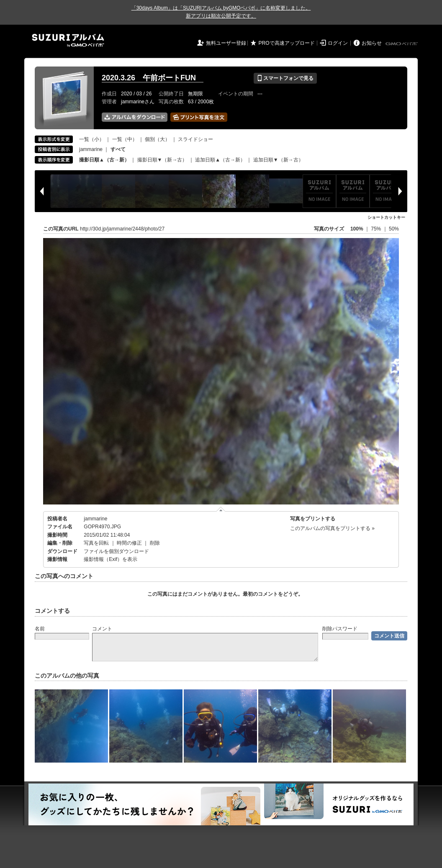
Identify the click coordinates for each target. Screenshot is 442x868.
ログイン (338, 43)
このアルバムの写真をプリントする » (332, 528)
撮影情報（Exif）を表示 (110, 559)
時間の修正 (129, 543)
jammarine (91, 149)
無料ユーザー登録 (226, 43)
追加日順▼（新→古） (278, 160)
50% (394, 229)
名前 (40, 629)
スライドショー (195, 139)
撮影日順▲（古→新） (104, 160)
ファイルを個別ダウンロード (116, 551)
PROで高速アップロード (287, 43)
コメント (102, 629)
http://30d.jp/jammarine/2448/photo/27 (122, 229)
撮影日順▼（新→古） (162, 160)
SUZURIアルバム (68, 40)
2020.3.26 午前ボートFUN (153, 78)
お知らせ (372, 43)
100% (357, 229)
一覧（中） (125, 139)
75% (376, 229)
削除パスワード (340, 629)
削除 (155, 543)
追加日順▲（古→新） (220, 160)
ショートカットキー (386, 217)
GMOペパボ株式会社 (402, 44)
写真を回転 (96, 543)
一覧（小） (92, 139)
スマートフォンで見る (285, 78)
